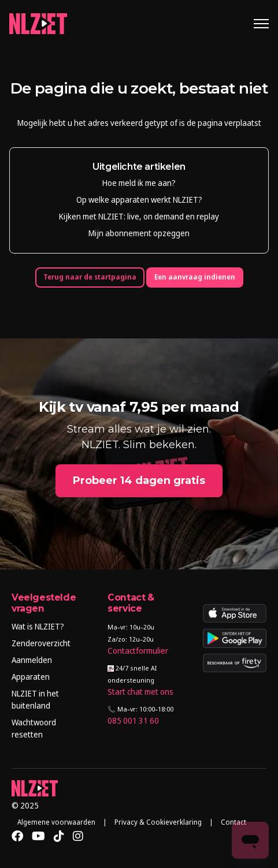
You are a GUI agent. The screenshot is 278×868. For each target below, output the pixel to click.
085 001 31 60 (133, 720)
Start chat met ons (140, 692)
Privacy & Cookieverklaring (158, 822)
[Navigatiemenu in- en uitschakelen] (261, 24)
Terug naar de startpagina (90, 277)
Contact (233, 822)
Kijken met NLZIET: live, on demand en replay (139, 216)
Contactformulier (138, 651)
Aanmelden (32, 660)
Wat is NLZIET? (38, 626)
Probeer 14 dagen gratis (139, 480)
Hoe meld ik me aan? (139, 183)
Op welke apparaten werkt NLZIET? (139, 200)
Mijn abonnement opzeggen (139, 233)
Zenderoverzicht (41, 643)
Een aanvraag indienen (195, 277)
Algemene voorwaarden (56, 822)
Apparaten (31, 677)
